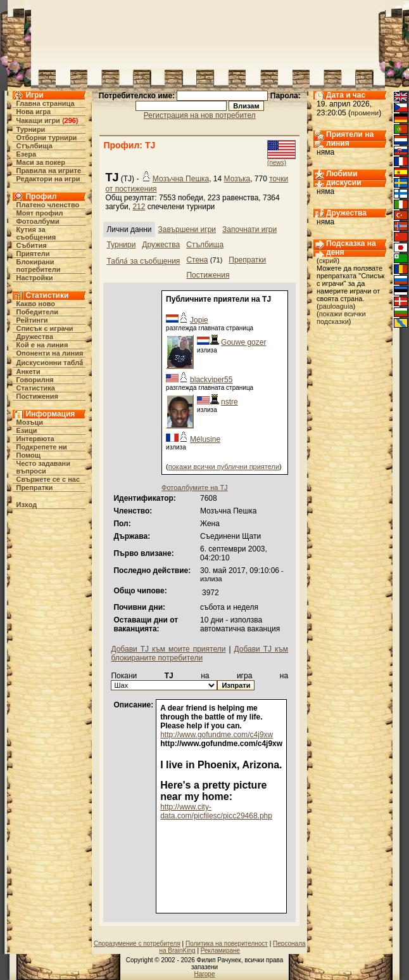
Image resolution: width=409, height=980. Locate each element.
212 (139, 207)
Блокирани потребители (38, 266)
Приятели (33, 254)
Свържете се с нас (48, 479)
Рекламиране (220, 951)
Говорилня (35, 380)
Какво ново (35, 304)
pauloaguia (336, 306)
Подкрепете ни (41, 447)
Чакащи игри (38, 120)
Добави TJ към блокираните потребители (199, 654)
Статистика (35, 388)
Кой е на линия (42, 345)
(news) (277, 163)
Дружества (35, 337)
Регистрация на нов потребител (200, 115)
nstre (230, 402)
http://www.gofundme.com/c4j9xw (217, 735)
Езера (26, 154)
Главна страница (45, 103)
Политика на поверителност (227, 944)
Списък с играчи (44, 328)
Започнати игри (249, 229)
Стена (197, 260)
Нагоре (205, 974)
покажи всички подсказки (341, 318)
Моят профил (39, 213)
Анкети (28, 371)
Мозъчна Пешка (181, 179)
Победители (37, 312)
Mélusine (205, 439)
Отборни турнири (46, 138)
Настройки (34, 278)
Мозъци (29, 422)
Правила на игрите (48, 171)
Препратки (34, 487)
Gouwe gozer (243, 342)
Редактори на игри (48, 179)
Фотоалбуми (37, 221)
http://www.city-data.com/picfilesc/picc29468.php (216, 811)
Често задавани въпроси (43, 467)
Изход (26, 505)
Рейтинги (32, 320)
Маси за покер (41, 162)
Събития (31, 245)
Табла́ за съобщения (143, 261)
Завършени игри (187, 229)
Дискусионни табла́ (49, 363)
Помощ (28, 455)
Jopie (199, 320)
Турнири (30, 129)
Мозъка (237, 179)
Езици (26, 430)
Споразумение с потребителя (137, 944)
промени (365, 113)
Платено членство (47, 205)
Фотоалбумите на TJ (195, 487)
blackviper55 (211, 380)
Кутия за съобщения (36, 233)
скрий (328, 261)
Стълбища (34, 146)
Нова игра (33, 112)
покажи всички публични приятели (224, 467)
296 (70, 120)
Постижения (37, 396)
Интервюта (35, 439)
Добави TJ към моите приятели (168, 649)
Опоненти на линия (49, 353)
